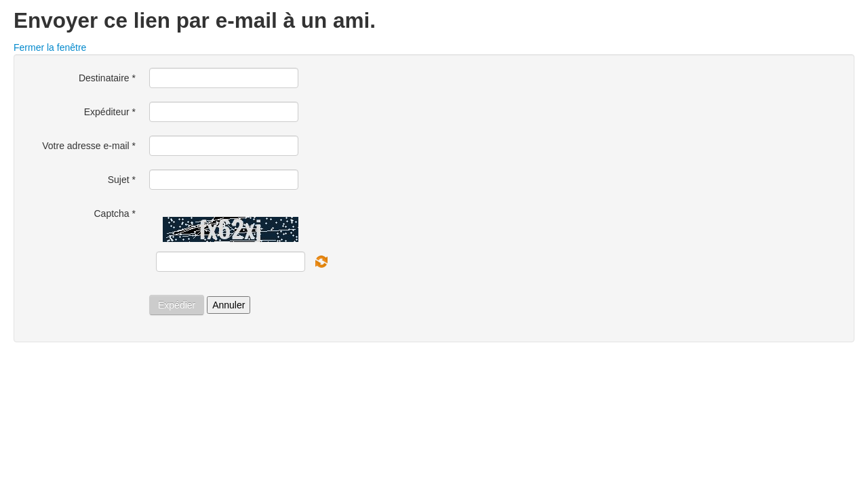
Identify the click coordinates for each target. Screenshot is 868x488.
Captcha (115, 213)
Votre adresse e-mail (89, 146)
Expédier (177, 305)
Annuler (229, 305)
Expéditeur (110, 112)
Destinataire (107, 78)
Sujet (122, 180)
